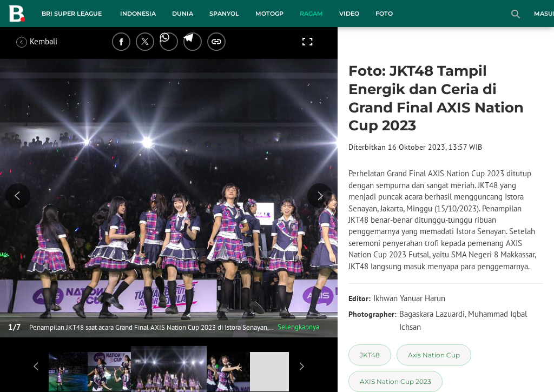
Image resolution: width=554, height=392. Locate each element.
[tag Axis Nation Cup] (434, 355)
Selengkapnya (298, 327)
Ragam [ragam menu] (311, 14)
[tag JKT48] (370, 355)
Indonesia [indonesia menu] (138, 14)
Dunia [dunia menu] (183, 14)
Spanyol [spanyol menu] (224, 14)
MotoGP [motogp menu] (269, 14)
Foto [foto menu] (384, 14)
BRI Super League (72, 14)
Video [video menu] (349, 14)
